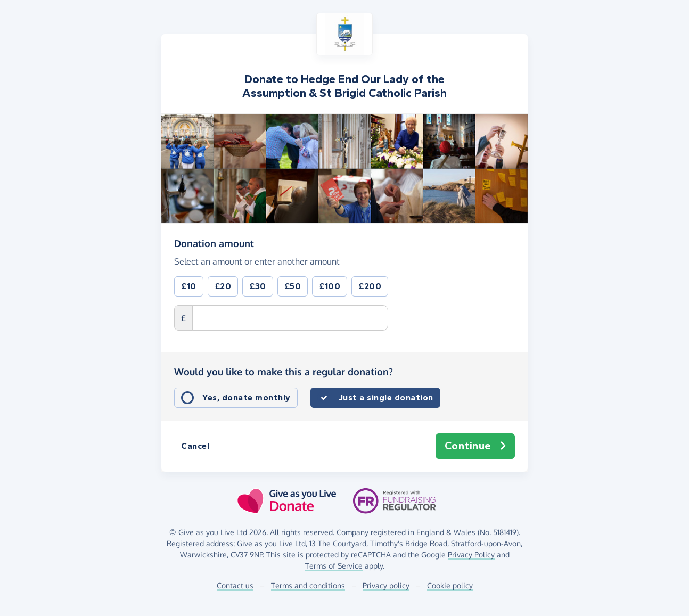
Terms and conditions (308, 585)
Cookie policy (450, 585)
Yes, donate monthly (247, 397)
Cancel (195, 446)
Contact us (235, 585)
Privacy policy (386, 585)
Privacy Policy (471, 555)
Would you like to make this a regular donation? (284, 372)
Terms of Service (334, 566)
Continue (475, 446)
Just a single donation (386, 397)
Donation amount (214, 243)
